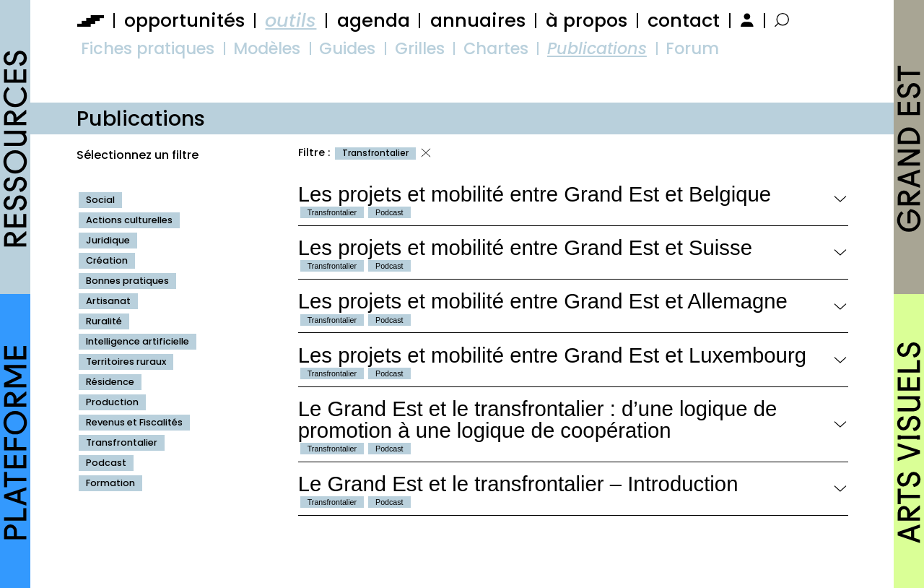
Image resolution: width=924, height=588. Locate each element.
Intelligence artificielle (138, 341)
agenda (374, 20)
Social (100, 200)
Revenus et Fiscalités (134, 422)
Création (107, 260)
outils (291, 20)
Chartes (496, 48)
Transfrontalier (122, 442)
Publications (597, 48)
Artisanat (108, 301)
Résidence (110, 382)
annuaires (478, 20)
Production (112, 402)
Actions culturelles (129, 220)
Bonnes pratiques (127, 281)
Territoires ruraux (126, 362)
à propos (587, 20)
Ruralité (104, 321)
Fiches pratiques (148, 48)
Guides (347, 48)
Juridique (108, 240)
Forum (692, 48)
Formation (110, 483)
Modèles (267, 48)
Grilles (420, 48)
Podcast (106, 463)
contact (684, 20)
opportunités (184, 20)
